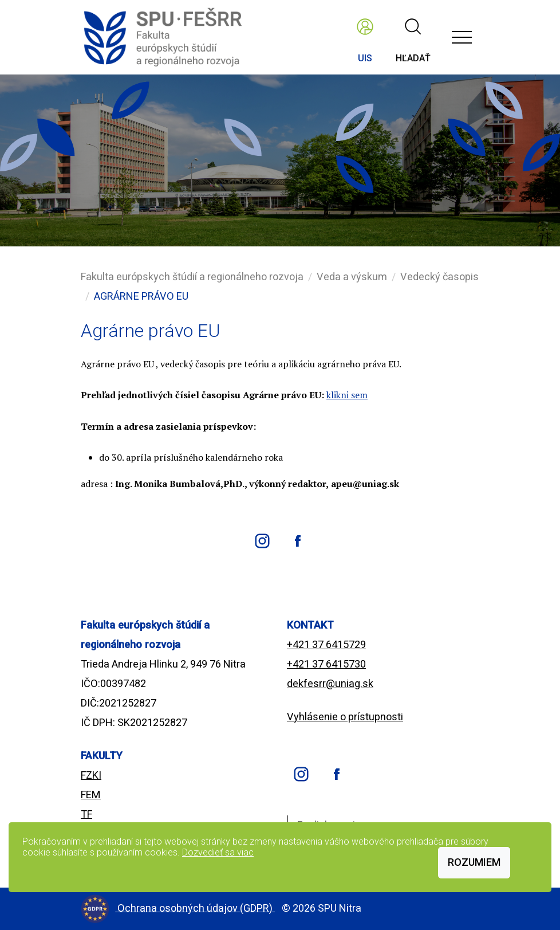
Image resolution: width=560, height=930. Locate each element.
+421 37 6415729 (326, 644)
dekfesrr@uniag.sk (330, 683)
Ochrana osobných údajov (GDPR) (196, 907)
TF (86, 814)
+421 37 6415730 (326, 664)
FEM (91, 794)
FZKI (91, 775)
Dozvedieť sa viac (218, 852)
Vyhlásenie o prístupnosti (345, 717)
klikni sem (347, 395)
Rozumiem (474, 862)
